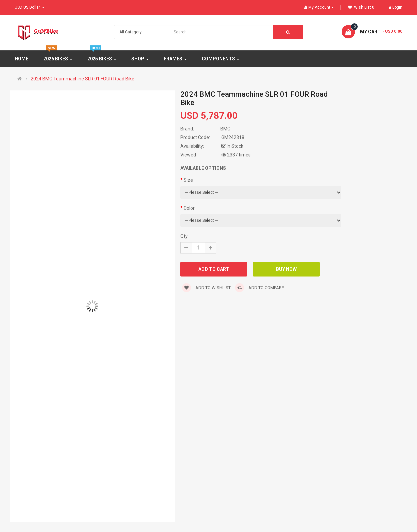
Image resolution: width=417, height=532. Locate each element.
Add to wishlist (206, 288)
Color (189, 208)
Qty (184, 236)
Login (395, 7)
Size (188, 180)
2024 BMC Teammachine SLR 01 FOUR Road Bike (82, 79)
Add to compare (259, 288)
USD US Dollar (29, 7)
